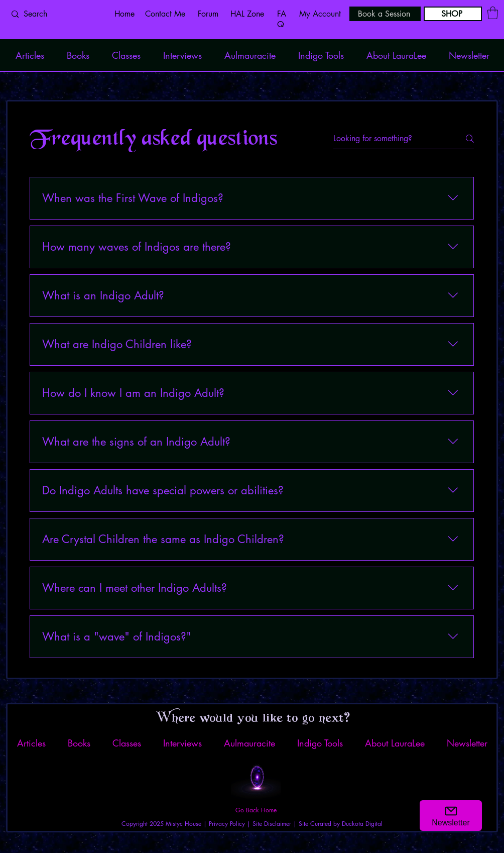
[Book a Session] (385, 14)
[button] (493, 13)
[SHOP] (453, 14)
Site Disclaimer (272, 824)
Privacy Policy (227, 824)
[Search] (55, 14)
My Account (320, 14)
